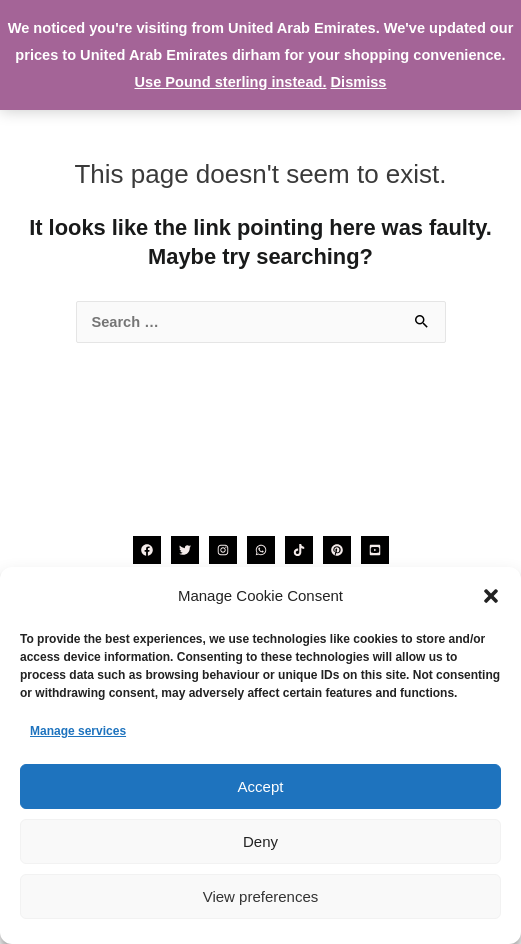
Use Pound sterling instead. (231, 82)
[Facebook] (147, 550)
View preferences (261, 896)
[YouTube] (375, 550)
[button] (491, 596)
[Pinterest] (337, 550)
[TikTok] (299, 550)
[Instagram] (223, 550)
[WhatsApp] (261, 550)
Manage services (78, 731)
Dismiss (359, 82)
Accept (261, 786)
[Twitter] (185, 550)
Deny (260, 841)
